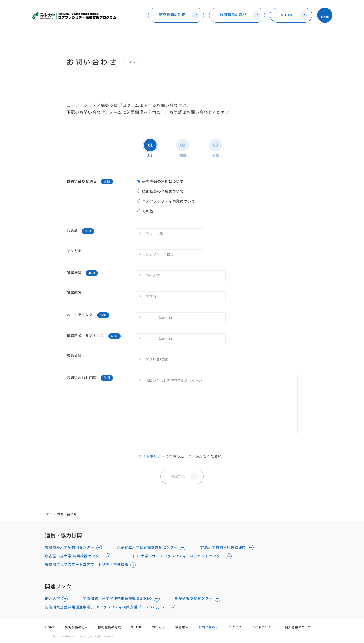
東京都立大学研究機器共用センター (147, 548)
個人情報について (298, 627)
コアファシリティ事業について (166, 201)
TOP (48, 514)
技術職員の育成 (233, 15)
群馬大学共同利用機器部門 (223, 548)
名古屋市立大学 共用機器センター (74, 556)
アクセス (235, 627)
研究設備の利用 (172, 15)
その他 (145, 211)
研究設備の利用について (160, 181)
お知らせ (159, 627)
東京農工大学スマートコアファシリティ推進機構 (87, 565)
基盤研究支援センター (194, 599)
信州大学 (53, 599)
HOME (50, 627)
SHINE (287, 15)
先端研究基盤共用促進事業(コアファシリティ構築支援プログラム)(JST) (106, 607)
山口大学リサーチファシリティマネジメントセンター (179, 556)
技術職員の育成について (160, 191)
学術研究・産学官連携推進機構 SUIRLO (117, 599)
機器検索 (182, 627)
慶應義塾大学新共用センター (70, 548)
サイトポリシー (152, 457)
